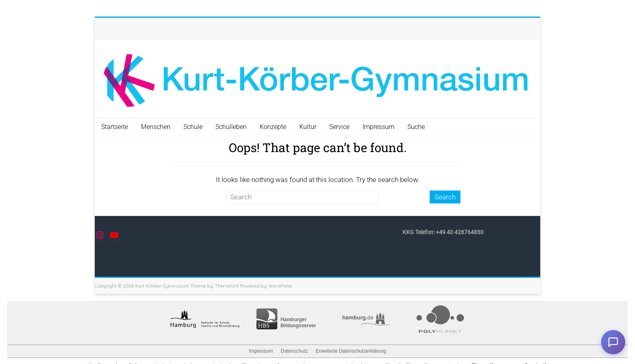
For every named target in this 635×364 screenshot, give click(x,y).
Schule (193, 127)
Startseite (115, 127)
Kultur (308, 127)
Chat (613, 342)
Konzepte (273, 127)
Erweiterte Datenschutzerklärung (351, 351)
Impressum (378, 127)
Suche (416, 127)
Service (339, 127)
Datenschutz (294, 351)
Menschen (156, 127)
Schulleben (231, 127)
